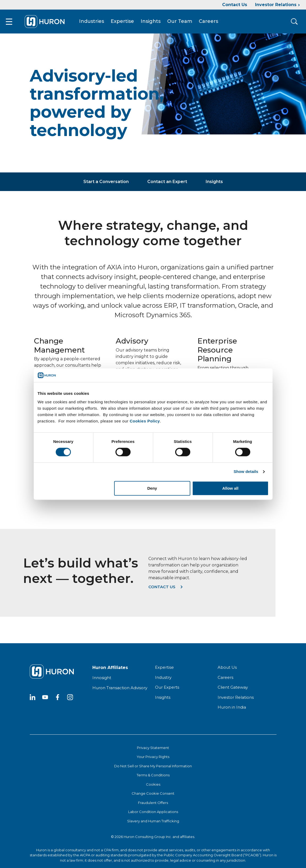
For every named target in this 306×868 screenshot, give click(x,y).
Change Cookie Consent (153, 796)
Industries (96, 23)
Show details (246, 472)
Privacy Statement (153, 750)
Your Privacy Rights (153, 759)
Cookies (153, 787)
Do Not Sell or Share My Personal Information (153, 769)
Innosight (102, 680)
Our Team (184, 23)
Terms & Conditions (153, 778)
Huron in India (232, 710)
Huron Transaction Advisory (120, 690)
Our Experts (167, 690)
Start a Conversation (106, 184)
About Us (227, 670)
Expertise (127, 23)
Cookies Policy (145, 421)
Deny (152, 488)
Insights (155, 23)
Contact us (162, 589)
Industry (163, 680)
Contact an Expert (167, 184)
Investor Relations (276, 5)
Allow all (230, 488)
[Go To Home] (49, 23)
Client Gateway (233, 690)
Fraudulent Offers (153, 805)
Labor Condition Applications (153, 814)
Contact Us (235, 5)
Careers (213, 23)
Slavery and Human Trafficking (153, 824)
